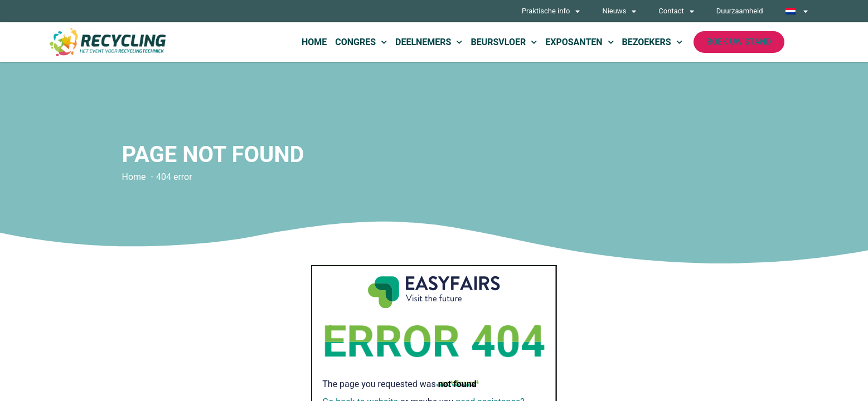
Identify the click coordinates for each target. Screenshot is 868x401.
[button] (739, 42)
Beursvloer (504, 42)
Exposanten (579, 42)
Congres (361, 42)
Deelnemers (429, 42)
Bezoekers (652, 42)
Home (314, 42)
